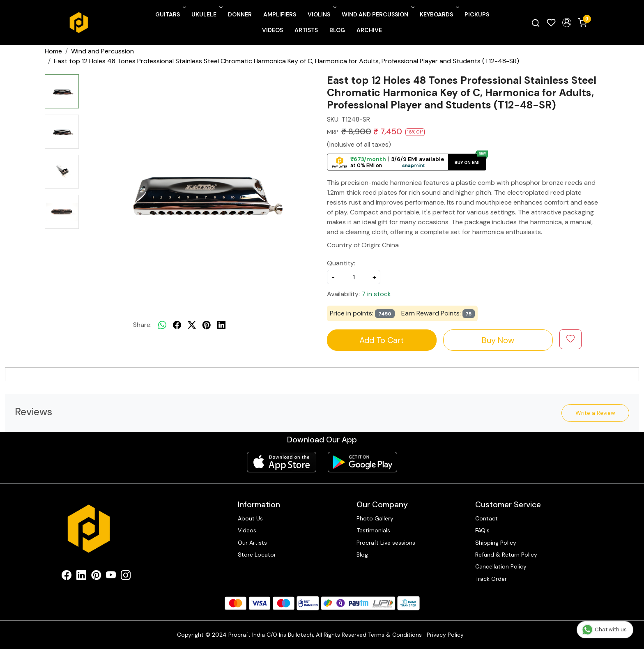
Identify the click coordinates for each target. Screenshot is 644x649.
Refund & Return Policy (506, 555)
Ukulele (206, 14)
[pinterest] (207, 325)
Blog (337, 30)
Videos (273, 30)
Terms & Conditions (395, 635)
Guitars (170, 14)
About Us (250, 518)
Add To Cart (382, 340)
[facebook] (177, 325)
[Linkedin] (81, 577)
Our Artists (252, 543)
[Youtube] (111, 577)
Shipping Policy (496, 543)
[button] (567, 23)
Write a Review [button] (595, 413)
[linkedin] (221, 325)
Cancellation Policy (501, 566)
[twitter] (192, 325)
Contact (486, 518)
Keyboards (439, 14)
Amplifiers (280, 14)
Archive (369, 30)
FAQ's (482, 530)
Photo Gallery (375, 518)
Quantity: (341, 263)
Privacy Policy (445, 635)
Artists (306, 30)
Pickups (477, 14)
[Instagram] (126, 577)
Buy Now (498, 340)
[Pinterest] (96, 577)
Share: (142, 325)
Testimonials (373, 530)
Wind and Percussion (377, 14)
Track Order (491, 579)
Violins (321, 14)
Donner (240, 14)
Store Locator (257, 555)
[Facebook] (67, 577)
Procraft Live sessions (386, 543)
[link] (536, 23)
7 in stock (376, 294)
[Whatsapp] (162, 325)
